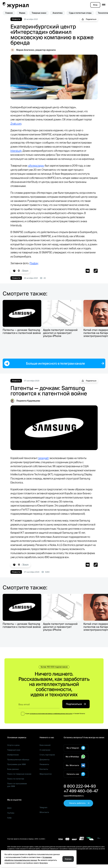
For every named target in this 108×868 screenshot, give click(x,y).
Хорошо (68, 859)
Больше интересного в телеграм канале (54, 365)
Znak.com (38, 124)
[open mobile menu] (104, 5)
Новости (16, 19)
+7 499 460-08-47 (79, 797)
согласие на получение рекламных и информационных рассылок (51, 720)
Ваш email (24, 711)
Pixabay (37, 267)
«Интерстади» (38, 170)
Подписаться (76, 710)
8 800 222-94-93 (78, 792)
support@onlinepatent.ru (73, 802)
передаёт (45, 459)
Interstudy (37, 151)
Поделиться (89, 19)
